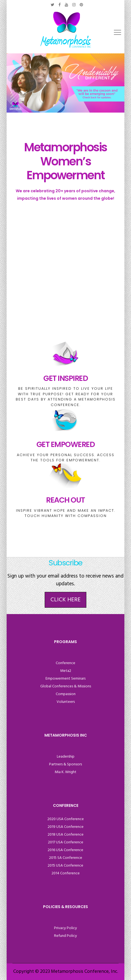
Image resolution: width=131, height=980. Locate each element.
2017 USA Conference (66, 842)
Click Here (65, 600)
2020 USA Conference (66, 819)
